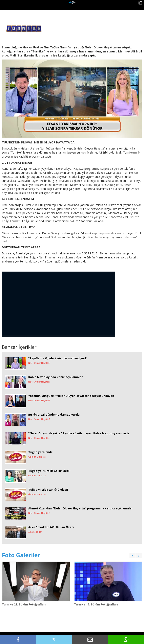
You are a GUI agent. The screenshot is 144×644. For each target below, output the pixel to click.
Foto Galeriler (21, 555)
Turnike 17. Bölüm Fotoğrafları (96, 604)
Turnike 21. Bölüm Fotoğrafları (24, 604)
